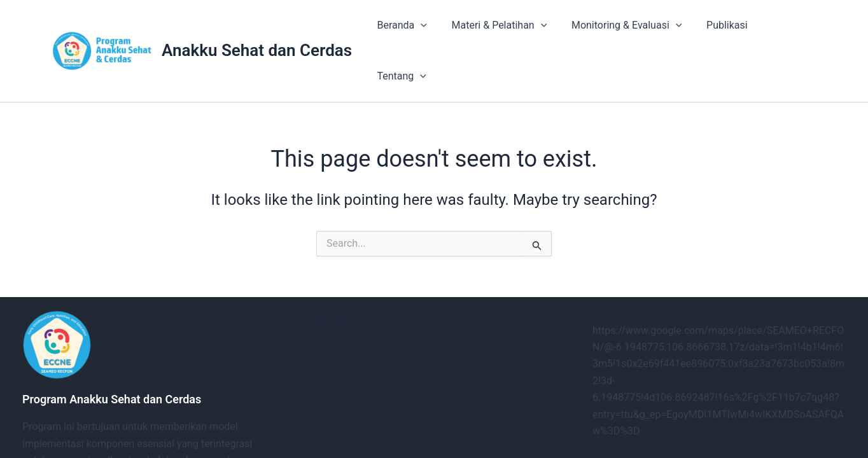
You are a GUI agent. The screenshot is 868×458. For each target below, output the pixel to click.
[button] (422, 30)
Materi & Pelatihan (496, 30)
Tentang (781, 30)
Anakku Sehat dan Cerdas (257, 29)
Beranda (403, 30)
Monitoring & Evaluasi (619, 30)
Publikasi (716, 30)
